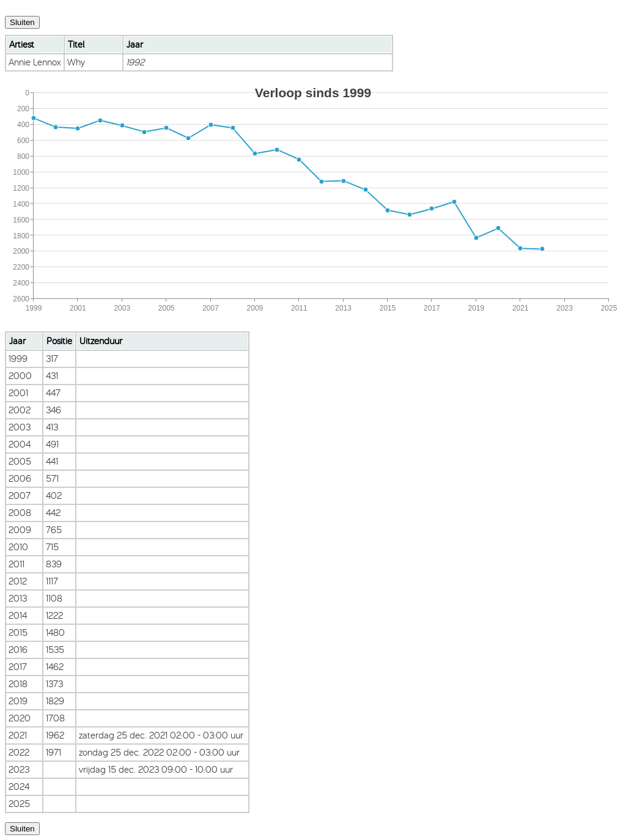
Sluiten (22, 22)
